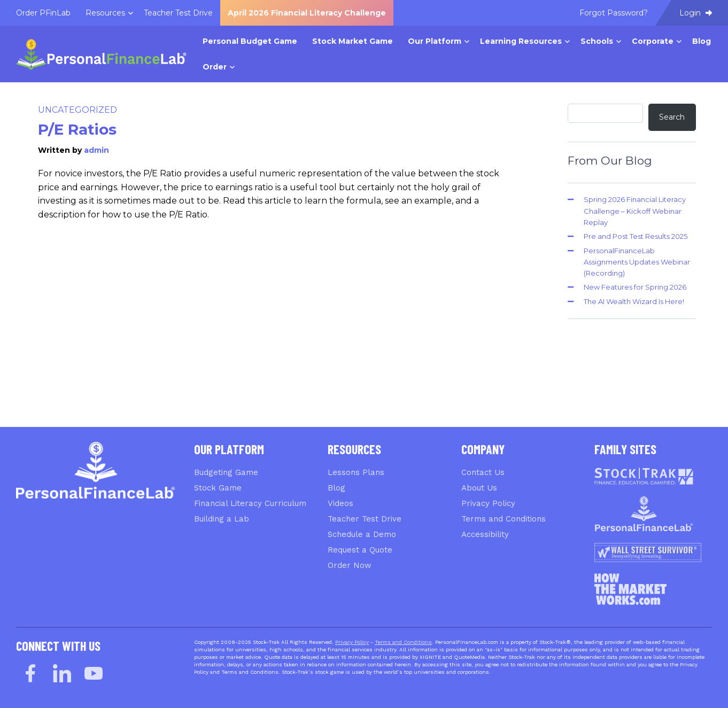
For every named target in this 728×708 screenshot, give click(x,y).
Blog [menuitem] (702, 41)
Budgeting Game (226, 472)
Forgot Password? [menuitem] (614, 13)
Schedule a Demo (362, 534)
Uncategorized (78, 110)
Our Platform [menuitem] (435, 41)
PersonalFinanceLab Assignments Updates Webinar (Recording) (637, 262)
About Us (479, 488)
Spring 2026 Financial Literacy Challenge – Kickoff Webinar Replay (635, 211)
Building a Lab (222, 519)
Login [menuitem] (696, 13)
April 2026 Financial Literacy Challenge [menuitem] (307, 13)
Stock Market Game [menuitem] (353, 41)
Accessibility (485, 534)
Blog (336, 488)
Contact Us (483, 472)
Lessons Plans (356, 472)
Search (672, 117)
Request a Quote (360, 550)
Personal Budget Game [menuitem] (250, 41)
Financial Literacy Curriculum (250, 503)
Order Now (350, 565)
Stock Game (218, 488)
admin (96, 150)
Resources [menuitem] (105, 13)
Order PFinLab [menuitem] (43, 13)
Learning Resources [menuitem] (521, 41)
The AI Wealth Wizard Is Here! (634, 301)
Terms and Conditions (504, 519)
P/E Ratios (77, 129)
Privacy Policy (488, 503)
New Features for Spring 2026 (635, 287)
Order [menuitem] (215, 67)
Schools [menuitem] (597, 41)
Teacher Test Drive (365, 519)
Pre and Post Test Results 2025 (636, 236)
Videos (340, 503)
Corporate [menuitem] (653, 41)
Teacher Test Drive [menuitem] (178, 13)
